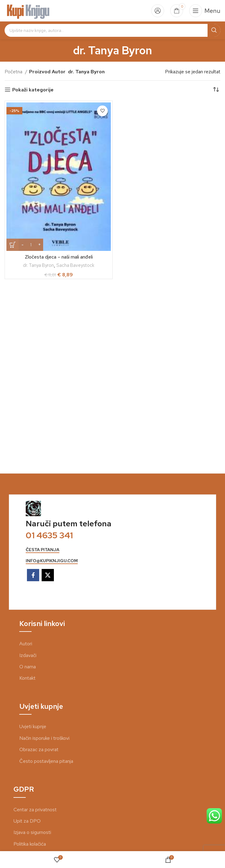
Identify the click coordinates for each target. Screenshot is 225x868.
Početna (14, 72)
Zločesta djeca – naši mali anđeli (59, 257)
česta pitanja (43, 550)
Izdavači (28, 655)
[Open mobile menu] (205, 11)
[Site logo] (28, 10)
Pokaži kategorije (33, 90)
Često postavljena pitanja (46, 761)
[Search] (112, 30)
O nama (28, 667)
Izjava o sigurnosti (32, 832)
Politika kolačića (30, 844)
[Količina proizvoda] (31, 245)
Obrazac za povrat (39, 749)
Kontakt (27, 678)
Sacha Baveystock (76, 265)
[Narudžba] (216, 90)
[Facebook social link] (33, 575)
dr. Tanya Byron (38, 265)
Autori (26, 644)
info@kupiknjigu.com (52, 561)
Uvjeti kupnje (33, 726)
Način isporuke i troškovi (44, 738)
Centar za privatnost (35, 810)
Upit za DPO (27, 821)
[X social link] (48, 575)
